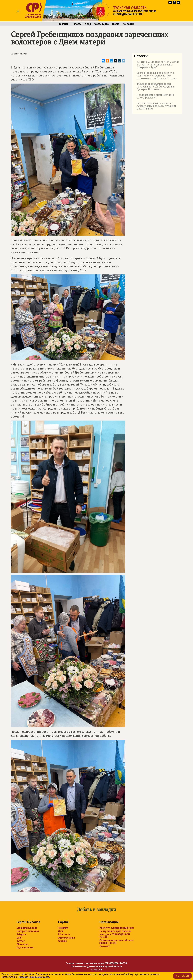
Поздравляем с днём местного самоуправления (154, 96)
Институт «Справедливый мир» (117, 928)
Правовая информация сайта (33, 977)
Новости (77, 24)
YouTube (62, 941)
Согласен (182, 976)
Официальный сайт (27, 928)
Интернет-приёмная (28, 931)
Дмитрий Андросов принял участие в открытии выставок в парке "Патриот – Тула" (157, 65)
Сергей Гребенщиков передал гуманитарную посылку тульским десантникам (155, 106)
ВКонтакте (22, 944)
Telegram (21, 934)
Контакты (128, 24)
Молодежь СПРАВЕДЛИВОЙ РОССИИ (115, 936)
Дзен (19, 938)
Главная (64, 24)
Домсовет (105, 946)
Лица (88, 24)
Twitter (20, 941)
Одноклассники (25, 948)
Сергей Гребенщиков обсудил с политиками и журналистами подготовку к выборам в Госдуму (155, 76)
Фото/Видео (101, 24)
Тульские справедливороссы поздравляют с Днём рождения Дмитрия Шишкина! (154, 87)
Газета (116, 24)
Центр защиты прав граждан (115, 931)
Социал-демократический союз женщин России (116, 942)
